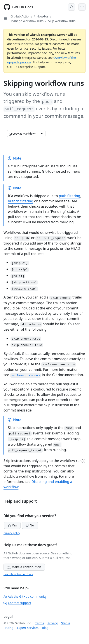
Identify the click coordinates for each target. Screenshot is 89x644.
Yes (12, 525)
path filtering (70, 196)
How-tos (43, 16)
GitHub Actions (21, 16)
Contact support (17, 603)
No (30, 525)
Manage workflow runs (27, 21)
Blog (45, 628)
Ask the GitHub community (25, 596)
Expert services (28, 628)
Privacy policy (12, 533)
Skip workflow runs (62, 21)
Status (66, 623)
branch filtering (21, 201)
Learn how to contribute (18, 574)
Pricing (8, 628)
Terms (40, 623)
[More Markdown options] (42, 134)
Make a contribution (24, 567)
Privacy (53, 623)
